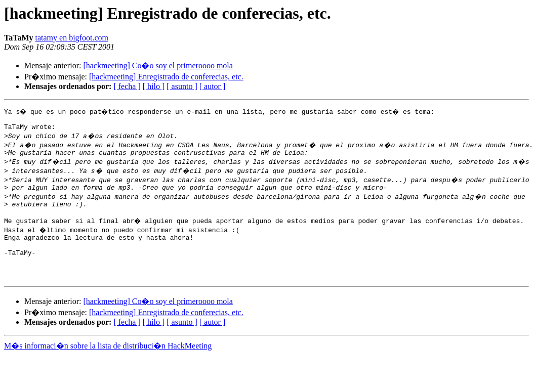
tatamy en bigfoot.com (72, 38)
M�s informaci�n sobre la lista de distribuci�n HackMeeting (108, 364)
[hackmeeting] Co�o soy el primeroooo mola (158, 66)
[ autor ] (213, 86)
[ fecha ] (127, 86)
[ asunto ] (182, 86)
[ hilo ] (154, 86)
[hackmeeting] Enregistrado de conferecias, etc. (166, 77)
